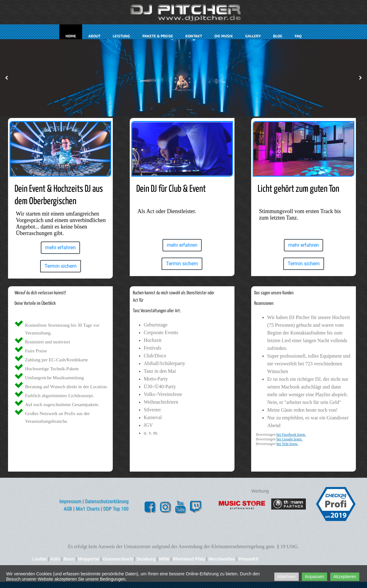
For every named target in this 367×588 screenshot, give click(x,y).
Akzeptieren (345, 577)
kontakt (194, 36)
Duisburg (146, 559)
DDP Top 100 (116, 509)
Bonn (69, 559)
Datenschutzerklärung (107, 501)
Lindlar (40, 559)
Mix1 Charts (88, 509)
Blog (278, 36)
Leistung (121, 36)
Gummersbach (118, 559)
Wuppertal (89, 559)
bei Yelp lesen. (287, 444)
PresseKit (249, 559)
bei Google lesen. (289, 439)
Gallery (253, 36)
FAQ (298, 36)
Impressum (70, 501)
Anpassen (314, 577)
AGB (68, 509)
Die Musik (224, 36)
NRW (164, 559)
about (94, 36)
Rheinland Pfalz (189, 559)
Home (71, 36)
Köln (55, 559)
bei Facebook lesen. (291, 435)
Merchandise (222, 559)
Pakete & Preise (158, 36)
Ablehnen (287, 577)
